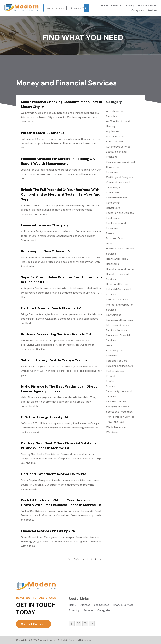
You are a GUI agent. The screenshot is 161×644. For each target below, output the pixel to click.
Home (104, 6)
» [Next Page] (100, 559)
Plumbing (74, 611)
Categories (138, 11)
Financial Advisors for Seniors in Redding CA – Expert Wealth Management (60, 161)
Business (85, 605)
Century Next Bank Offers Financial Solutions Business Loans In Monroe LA (59, 446)
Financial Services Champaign (46, 225)
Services (152, 11)
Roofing (130, 6)
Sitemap (86, 640)
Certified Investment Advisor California (54, 474)
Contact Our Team (34, 624)
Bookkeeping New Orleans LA (45, 251)
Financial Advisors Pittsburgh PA (48, 531)
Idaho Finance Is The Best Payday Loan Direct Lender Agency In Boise (59, 389)
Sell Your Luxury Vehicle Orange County (54, 360)
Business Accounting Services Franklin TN (56, 334)
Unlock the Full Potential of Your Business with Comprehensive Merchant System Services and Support (61, 194)
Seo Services (102, 605)
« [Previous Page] (83, 559)
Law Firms (117, 6)
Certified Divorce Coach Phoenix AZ (51, 308)
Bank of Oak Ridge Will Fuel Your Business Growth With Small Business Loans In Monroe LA (61, 502)
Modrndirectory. (47, 640)
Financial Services (147, 6)
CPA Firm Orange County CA (45, 417)
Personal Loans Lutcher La (43, 133)
